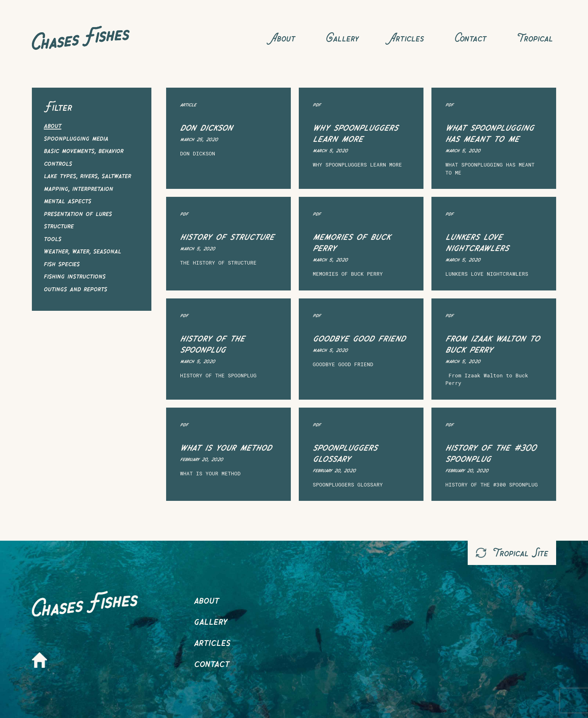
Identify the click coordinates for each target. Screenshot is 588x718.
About (283, 38)
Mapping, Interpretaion (78, 188)
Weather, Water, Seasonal (82, 250)
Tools (53, 238)
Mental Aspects (68, 200)
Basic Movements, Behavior (84, 150)
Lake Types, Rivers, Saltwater (87, 175)
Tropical (535, 38)
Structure (59, 225)
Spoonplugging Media (76, 138)
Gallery (342, 38)
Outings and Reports (75, 288)
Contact (470, 38)
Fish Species (62, 263)
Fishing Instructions (75, 276)
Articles (407, 38)
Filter (59, 107)
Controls (58, 163)
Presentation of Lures (78, 213)
